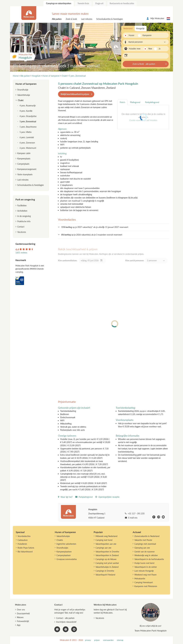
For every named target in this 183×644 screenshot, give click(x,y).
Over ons (21, 610)
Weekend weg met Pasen (145, 575)
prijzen (97, 640)
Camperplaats (23, 164)
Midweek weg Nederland (106, 536)
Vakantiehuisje (24, 95)
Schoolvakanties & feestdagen (110, 19)
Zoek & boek (71, 19)
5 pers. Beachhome (28, 127)
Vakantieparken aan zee (106, 544)
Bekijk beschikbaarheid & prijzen (75, 94)
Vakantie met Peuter (143, 540)
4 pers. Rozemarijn (28, 106)
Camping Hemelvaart (144, 582)
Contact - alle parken (65, 618)
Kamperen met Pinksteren (146, 586)
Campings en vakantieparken (59, 3)
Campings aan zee (103, 548)
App (19, 625)
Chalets (60, 540)
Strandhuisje (23, 90)
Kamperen (146, 35)
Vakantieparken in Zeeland (107, 555)
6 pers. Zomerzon (27, 143)
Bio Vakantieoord (25, 552)
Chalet (21, 100)
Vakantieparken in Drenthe (107, 552)
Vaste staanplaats (25, 174)
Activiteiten (22, 211)
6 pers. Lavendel (27, 137)
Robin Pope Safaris (26, 548)
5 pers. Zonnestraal (28, 121)
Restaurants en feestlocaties (122, 3)
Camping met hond (104, 540)
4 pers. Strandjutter (28, 116)
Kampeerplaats (24, 159)
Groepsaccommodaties (67, 559)
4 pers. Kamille (26, 111)
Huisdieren (22, 544)
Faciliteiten (22, 205)
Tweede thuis (83, 3)
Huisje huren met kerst (144, 563)
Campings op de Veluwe (106, 559)
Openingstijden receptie (107, 497)
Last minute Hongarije (144, 571)
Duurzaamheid (23, 613)
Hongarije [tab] (140, 28)
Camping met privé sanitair (107, 563)
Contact (21, 227)
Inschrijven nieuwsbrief (66, 622)
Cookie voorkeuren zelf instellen (143, 120)
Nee (150, 49)
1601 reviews (21, 253)
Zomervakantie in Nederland (147, 536)
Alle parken (57, 19)
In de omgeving (24, 216)
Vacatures (22, 232)
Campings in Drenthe (105, 571)
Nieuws (20, 617)
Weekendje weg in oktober (146, 555)
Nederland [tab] (128, 28)
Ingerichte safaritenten (66, 544)
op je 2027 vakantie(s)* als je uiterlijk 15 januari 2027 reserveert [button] (95, 227)
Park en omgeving (25, 199)
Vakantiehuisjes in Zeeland (107, 567)
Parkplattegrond (84, 497)
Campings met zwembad (145, 544)
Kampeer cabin (24, 153)
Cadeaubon (23, 540)
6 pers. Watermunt (28, 148)
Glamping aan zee (142, 548)
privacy (88, 640)
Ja (159, 49)
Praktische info (24, 221)
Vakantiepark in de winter (146, 567)
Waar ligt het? (65, 497)
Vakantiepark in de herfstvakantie (149, 559)
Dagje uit (99, 3)
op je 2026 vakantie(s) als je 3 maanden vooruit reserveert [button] (92, 235)
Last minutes (87, 19)
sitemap (120, 640)
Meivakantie (140, 579)
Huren (131, 35)
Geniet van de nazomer (145, 552)
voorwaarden (108, 640)
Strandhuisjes (62, 548)
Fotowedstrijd (23, 621)
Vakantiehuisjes (63, 536)
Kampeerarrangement (27, 169)
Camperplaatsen (64, 555)
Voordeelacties (24, 536)
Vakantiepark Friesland (105, 575)
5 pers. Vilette (26, 132)
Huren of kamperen (26, 84)
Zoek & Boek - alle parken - (144, 64)
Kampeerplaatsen (64, 552)
